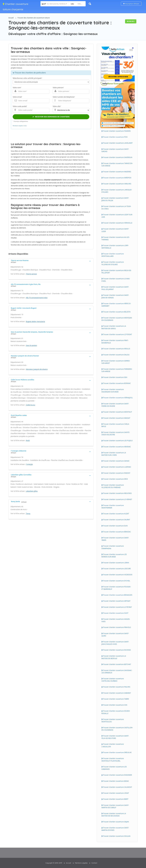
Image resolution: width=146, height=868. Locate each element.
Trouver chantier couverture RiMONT (117, 473)
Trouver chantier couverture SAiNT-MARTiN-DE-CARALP (115, 806)
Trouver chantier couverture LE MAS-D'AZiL (116, 280)
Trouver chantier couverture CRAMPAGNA (113, 547)
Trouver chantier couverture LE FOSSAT (117, 334)
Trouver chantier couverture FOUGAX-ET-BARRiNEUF (116, 588)
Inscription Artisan (131, 4)
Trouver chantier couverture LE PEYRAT (117, 607)
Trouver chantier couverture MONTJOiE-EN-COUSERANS (117, 319)
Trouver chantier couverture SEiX (115, 377)
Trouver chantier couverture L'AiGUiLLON (113, 745)
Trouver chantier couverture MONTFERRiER (113, 507)
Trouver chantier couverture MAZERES (117, 172)
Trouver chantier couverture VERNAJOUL (118, 398)
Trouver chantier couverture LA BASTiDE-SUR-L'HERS (114, 454)
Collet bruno (31, 405)
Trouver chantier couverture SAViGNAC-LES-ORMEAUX (117, 671)
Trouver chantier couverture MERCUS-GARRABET (116, 305)
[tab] (51, 261)
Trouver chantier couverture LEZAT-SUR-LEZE (117, 216)
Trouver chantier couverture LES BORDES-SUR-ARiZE (114, 556)
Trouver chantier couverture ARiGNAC (117, 447)
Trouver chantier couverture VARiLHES (117, 184)
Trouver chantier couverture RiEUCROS (117, 493)
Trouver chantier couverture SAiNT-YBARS (115, 539)
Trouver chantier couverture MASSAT (117, 418)
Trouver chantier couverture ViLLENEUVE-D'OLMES (113, 263)
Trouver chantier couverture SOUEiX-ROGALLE (116, 712)
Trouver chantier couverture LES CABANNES (114, 768)
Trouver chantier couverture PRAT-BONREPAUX (115, 342)
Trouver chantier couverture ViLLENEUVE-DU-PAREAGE (113, 486)
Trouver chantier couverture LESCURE (117, 569)
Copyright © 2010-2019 (54, 863)
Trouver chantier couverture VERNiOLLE (118, 223)
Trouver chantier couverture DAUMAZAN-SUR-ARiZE (113, 391)
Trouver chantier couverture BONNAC (117, 383)
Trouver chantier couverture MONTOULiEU (113, 720)
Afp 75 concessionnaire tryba (37, 298)
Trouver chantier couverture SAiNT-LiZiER (115, 230)
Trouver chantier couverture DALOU (116, 355)
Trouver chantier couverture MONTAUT (117, 412)
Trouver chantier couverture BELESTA (117, 312)
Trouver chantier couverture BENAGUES (118, 595)
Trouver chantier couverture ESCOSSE (117, 650)
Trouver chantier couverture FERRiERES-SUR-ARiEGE (117, 370)
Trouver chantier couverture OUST (116, 613)
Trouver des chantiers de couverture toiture (34, 18)
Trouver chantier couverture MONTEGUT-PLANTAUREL (113, 760)
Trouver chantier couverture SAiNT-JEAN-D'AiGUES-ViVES (115, 643)
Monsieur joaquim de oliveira (37, 369)
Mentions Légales (81, 863)
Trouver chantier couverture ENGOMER (117, 775)
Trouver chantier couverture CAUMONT (118, 787)
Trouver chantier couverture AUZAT (116, 514)
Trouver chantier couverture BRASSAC (117, 532)
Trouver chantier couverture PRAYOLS (117, 627)
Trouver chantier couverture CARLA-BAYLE (115, 425)
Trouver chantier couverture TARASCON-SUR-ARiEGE (117, 165)
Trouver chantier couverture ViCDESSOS (118, 575)
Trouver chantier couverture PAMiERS (117, 131)
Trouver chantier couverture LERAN (116, 563)
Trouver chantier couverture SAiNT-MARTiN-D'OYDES (115, 829)
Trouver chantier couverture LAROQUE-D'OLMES (117, 191)
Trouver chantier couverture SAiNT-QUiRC (115, 635)
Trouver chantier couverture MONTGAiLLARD (113, 255)
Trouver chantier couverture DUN (115, 526)
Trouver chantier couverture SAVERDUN (118, 157)
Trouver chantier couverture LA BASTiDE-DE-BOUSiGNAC (114, 815)
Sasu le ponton (31, 345)
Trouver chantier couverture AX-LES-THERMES (116, 238)
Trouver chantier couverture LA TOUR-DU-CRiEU (116, 207)
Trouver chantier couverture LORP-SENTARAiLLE (115, 247)
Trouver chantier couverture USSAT (116, 793)
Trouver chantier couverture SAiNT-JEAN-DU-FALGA (115, 199)
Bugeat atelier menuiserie (35, 321)
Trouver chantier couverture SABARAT (117, 693)
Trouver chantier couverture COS (115, 705)
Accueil (11, 18)
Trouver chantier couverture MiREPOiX (117, 178)
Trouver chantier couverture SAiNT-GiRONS (115, 150)
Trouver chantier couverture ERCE (115, 479)
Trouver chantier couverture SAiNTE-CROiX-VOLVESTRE (116, 433)
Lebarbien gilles (32, 491)
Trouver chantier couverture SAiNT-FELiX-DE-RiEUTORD (115, 737)
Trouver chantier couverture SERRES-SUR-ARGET (116, 362)
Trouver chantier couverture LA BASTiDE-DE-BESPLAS (114, 657)
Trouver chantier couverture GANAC (116, 461)
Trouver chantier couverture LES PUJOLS (118, 441)
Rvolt (28, 440)
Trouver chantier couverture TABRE (116, 699)
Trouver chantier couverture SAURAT (116, 520)
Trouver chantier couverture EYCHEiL (117, 581)
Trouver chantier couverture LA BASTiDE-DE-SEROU (114, 327)
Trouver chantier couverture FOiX (115, 137)
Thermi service (31, 274)
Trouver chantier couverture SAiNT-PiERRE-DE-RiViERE (115, 405)
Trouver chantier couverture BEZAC (116, 781)
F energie (29, 464)
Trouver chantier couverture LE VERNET (118, 499)
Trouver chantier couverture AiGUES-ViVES (116, 620)
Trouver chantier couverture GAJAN (116, 822)
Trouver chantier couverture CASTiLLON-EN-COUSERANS (117, 729)
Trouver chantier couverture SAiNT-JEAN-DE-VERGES (115, 296)
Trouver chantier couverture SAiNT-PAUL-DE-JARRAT (115, 288)
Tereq (28, 513)
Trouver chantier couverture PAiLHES (117, 687)
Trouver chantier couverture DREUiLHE (117, 752)
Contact (94, 863)
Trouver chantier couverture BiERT (116, 799)
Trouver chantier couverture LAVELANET (118, 143)
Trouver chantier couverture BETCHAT (117, 664)
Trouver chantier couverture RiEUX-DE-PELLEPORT (116, 272)
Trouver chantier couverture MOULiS (116, 349)
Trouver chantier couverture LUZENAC (117, 467)
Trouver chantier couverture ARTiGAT (117, 601)
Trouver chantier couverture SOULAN (117, 836)
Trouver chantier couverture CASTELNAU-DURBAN (113, 680)
